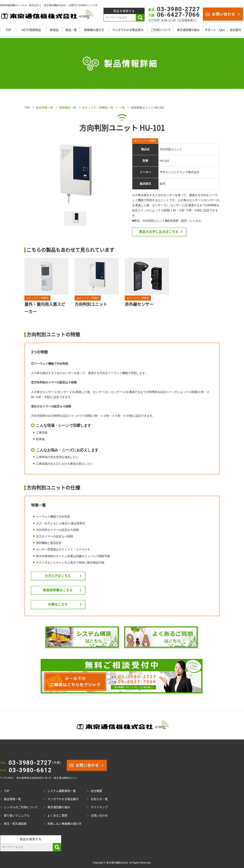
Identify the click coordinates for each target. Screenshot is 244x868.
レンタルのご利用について (21, 807)
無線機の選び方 (94, 30)
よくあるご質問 (57, 815)
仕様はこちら (59, 604)
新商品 (54, 30)
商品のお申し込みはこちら (161, 232)
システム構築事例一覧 (62, 791)
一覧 (122, 108)
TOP (8, 30)
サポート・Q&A (215, 30)
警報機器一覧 (68, 108)
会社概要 (96, 791)
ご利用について (161, 30)
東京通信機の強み (188, 30)
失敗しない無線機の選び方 (64, 823)
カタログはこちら (60, 576)
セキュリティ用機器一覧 (98, 108)
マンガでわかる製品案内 (128, 30)
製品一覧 (71, 30)
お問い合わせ (220, 14)
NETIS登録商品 (31, 30)
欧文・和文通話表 (15, 823)
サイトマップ (99, 807)
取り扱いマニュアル (17, 815)
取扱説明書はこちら (60, 590)
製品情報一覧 (45, 108)
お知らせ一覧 (99, 799)
